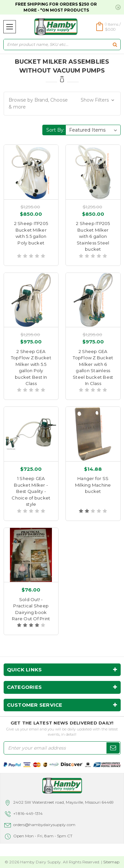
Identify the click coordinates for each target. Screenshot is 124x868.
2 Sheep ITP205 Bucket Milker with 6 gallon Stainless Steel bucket (93, 236)
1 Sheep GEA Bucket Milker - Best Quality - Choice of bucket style (31, 491)
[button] (62, 104)
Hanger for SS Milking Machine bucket (93, 485)
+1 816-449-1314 (28, 813)
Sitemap (111, 862)
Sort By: (55, 130)
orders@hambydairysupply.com (44, 825)
